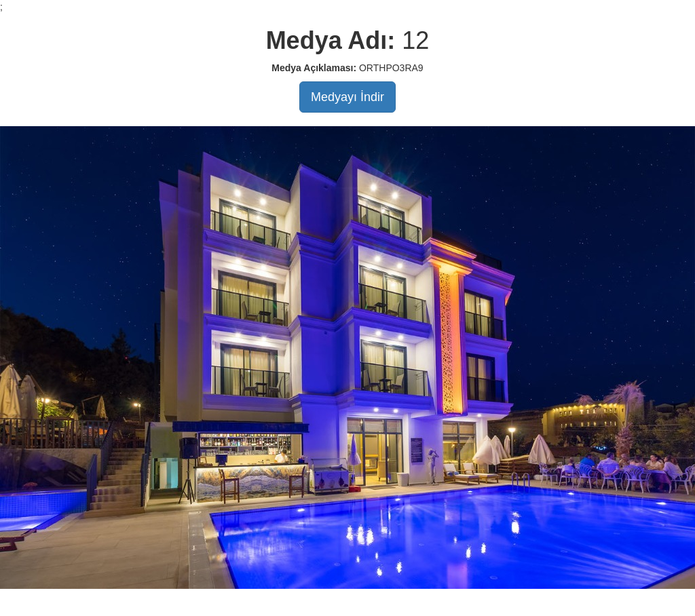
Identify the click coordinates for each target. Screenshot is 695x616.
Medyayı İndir (347, 97)
